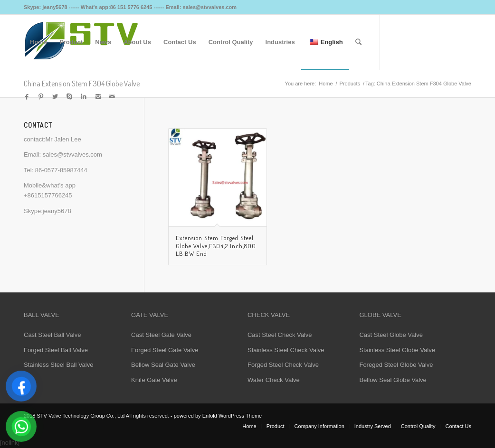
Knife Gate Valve (154, 380)
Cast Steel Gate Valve (161, 335)
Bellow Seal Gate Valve (163, 365)
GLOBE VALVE (380, 315)
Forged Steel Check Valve (283, 365)
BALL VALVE (42, 315)
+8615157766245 (48, 195)
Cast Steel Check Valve (280, 335)
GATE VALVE (150, 315)
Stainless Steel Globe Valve (397, 350)
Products (350, 84)
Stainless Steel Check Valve (286, 350)
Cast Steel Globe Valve (391, 335)
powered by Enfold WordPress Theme (218, 416)
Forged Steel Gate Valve (165, 350)
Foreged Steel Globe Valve (396, 365)
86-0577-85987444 (61, 170)
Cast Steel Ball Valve (52, 335)
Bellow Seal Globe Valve (393, 380)
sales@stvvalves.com (72, 154)
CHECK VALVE (269, 315)
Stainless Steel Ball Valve (58, 365)
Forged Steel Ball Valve (56, 350)
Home (326, 84)
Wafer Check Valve (274, 380)
